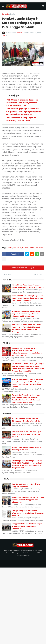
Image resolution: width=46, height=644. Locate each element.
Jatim (32, 248)
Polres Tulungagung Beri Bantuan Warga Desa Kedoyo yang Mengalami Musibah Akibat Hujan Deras (23, 111)
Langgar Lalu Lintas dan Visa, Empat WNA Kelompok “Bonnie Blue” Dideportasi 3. (27, 526)
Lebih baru (7, 274)
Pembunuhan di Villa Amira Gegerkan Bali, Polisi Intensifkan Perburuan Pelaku (28, 434)
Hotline (25, 248)
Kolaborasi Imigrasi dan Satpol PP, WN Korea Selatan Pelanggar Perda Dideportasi (28, 500)
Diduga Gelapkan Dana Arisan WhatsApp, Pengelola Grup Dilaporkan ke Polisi (28, 513)
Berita (13, 14)
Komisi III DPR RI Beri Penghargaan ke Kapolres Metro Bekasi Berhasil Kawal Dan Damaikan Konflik (28, 298)
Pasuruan (39, 248)
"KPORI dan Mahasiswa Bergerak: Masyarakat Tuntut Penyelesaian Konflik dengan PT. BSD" (22, 103)
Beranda (5, 14)
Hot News (17, 248)
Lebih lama (39, 274)
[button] (3, 6)
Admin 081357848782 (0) (23, 268)
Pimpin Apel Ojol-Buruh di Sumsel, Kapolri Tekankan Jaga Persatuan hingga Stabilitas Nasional (26, 314)
